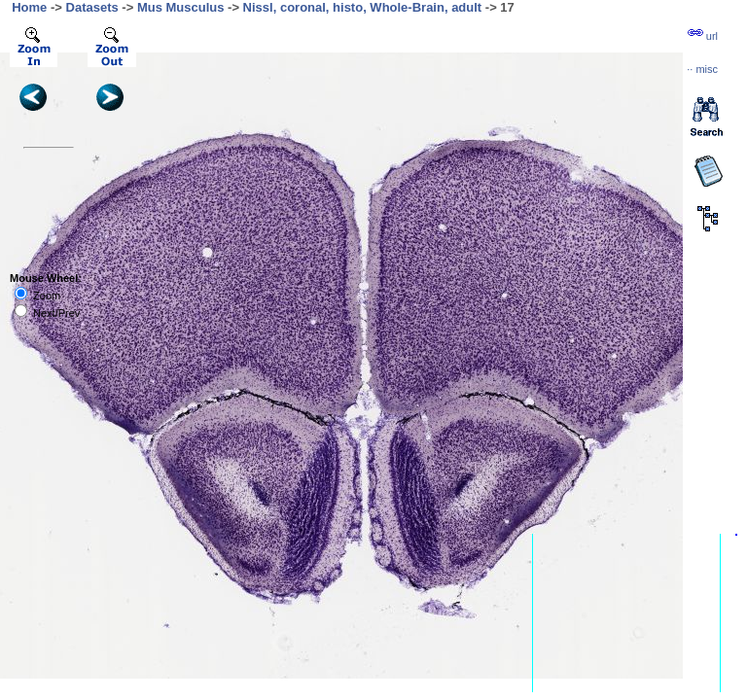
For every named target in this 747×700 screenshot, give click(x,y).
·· (702, 69)
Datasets (92, 7)
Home (29, 7)
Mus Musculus (181, 7)
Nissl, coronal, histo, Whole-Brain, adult (363, 7)
